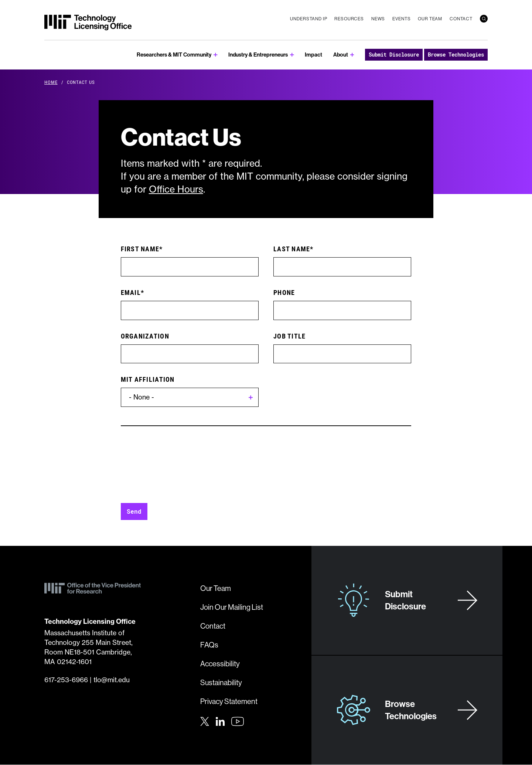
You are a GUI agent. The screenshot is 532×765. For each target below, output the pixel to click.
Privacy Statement (229, 701)
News (378, 19)
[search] (484, 19)
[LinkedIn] (220, 721)
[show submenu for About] (352, 55)
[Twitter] (205, 721)
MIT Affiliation (148, 379)
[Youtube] (238, 721)
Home (51, 82)
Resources (349, 19)
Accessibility (220, 664)
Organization (145, 336)
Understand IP (308, 19)
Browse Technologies (456, 55)
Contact (461, 19)
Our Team (430, 19)
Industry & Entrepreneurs (258, 55)
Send (134, 511)
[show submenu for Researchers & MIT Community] (216, 55)
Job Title (289, 336)
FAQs (209, 645)
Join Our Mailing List (232, 607)
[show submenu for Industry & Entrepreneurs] (292, 55)
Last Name (292, 249)
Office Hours (176, 189)
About (341, 55)
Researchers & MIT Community (174, 55)
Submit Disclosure (394, 55)
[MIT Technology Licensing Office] (88, 23)
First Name (140, 249)
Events (401, 19)
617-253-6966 (66, 680)
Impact (313, 55)
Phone (284, 292)
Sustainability (221, 682)
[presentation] (177, 470)
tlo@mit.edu (112, 680)
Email (131, 292)
